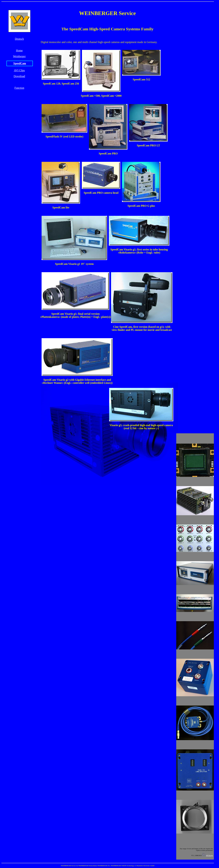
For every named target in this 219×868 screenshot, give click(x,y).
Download (19, 76)
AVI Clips (19, 70)
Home (19, 50)
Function (19, 88)
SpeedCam (20, 63)
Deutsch (19, 39)
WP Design (207, 855)
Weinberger (19, 56)
